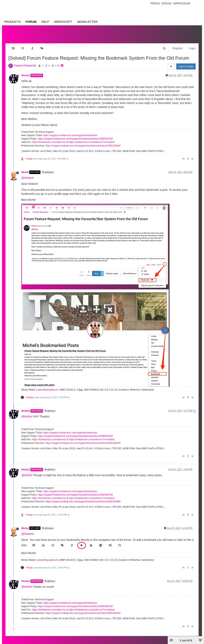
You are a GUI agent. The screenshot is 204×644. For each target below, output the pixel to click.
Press (155, 3)
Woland (26, 71)
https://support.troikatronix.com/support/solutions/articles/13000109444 (83, 142)
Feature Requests (25, 61)
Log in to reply (186, 62)
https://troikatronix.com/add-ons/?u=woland (92, 138)
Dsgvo (167, 3)
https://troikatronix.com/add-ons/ (49, 138)
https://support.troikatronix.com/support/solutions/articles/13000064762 (75, 135)
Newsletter (87, 22)
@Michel (50, 407)
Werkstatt (63, 22)
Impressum (182, 3)
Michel (25, 168)
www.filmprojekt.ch (48, 386)
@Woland (48, 168)
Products (12, 22)
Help (45, 22)
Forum (31, 22)
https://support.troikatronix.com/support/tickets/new (70, 131)
